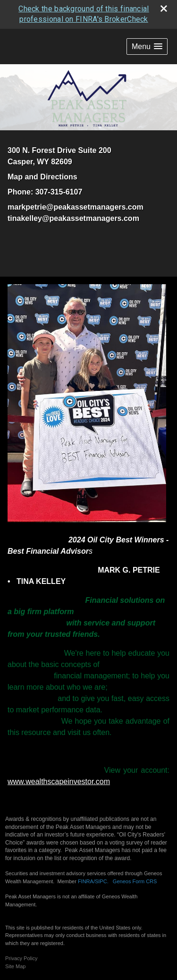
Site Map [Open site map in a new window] (15, 965)
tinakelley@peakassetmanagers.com (73, 218)
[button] (147, 46)
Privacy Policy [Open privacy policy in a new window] (21, 957)
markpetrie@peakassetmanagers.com (76, 207)
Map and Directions (42, 176)
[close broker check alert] (164, 8)
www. (17, 781)
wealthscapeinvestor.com (68, 781)
